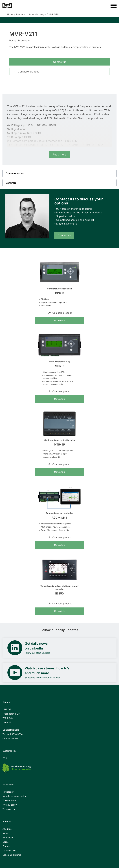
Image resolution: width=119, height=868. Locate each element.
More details (60, 320)
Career (6, 842)
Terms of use (9, 809)
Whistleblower (10, 800)
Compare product (26, 72)
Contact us (60, 62)
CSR (5, 758)
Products (21, 14)
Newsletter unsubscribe (14, 796)
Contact (7, 846)
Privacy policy (10, 805)
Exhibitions (8, 837)
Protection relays (37, 14)
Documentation (15, 173)
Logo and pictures (12, 855)
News (5, 833)
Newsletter (8, 792)
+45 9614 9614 (15, 734)
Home (10, 14)
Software (11, 183)
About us (7, 829)
